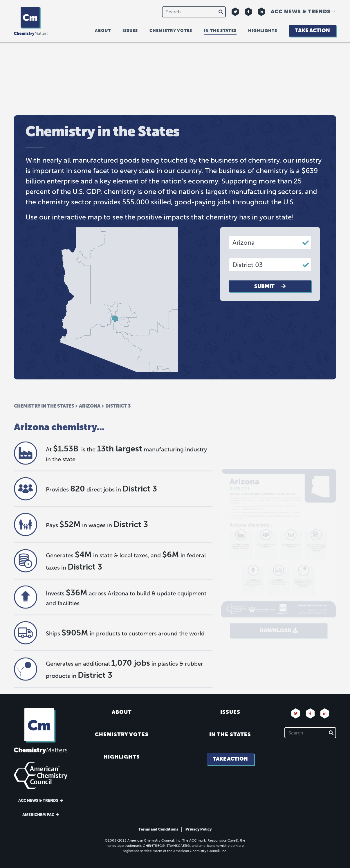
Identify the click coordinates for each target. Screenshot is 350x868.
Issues (130, 31)
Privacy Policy (199, 829)
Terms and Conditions (158, 829)
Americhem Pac (38, 815)
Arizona (90, 469)
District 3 (118, 469)
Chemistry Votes (171, 31)
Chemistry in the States (44, 469)
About (103, 31)
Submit (270, 286)
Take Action (312, 30)
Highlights (263, 31)
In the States (230, 734)
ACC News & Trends (301, 12)
